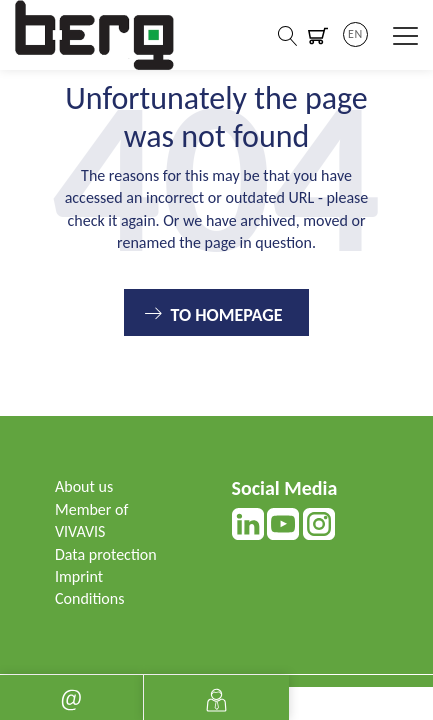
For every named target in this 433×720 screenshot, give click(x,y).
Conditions (89, 598)
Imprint (79, 576)
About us (84, 486)
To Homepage (226, 315)
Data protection (106, 554)
